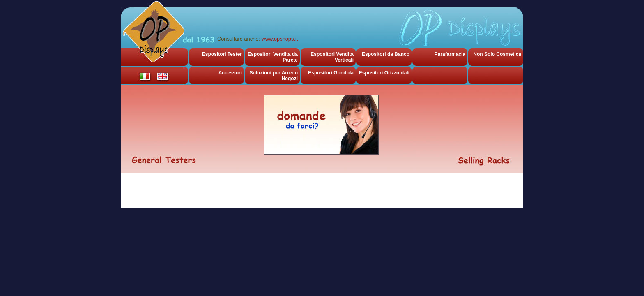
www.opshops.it (279, 39)
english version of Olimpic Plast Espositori (162, 77)
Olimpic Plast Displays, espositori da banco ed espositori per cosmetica (153, 33)
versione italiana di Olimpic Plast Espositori (145, 77)
